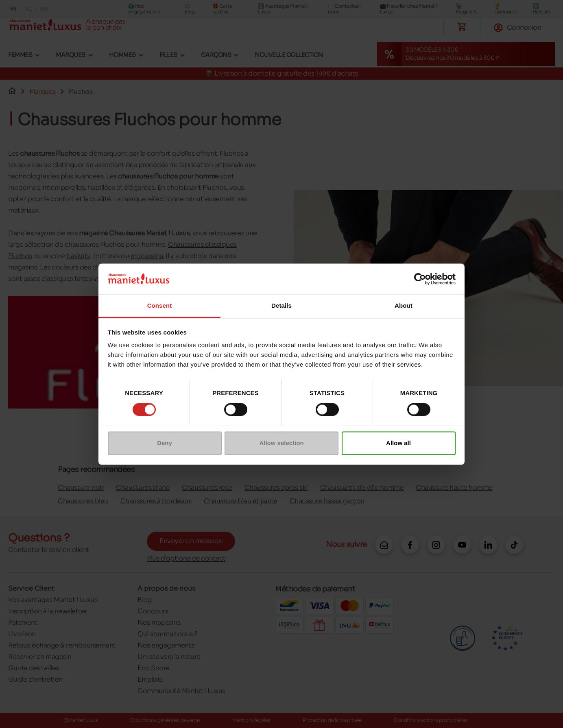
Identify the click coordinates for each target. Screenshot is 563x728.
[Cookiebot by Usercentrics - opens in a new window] (420, 279)
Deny (165, 443)
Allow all (398, 443)
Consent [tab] (160, 306)
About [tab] (404, 306)
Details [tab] (281, 306)
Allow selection (281, 443)
